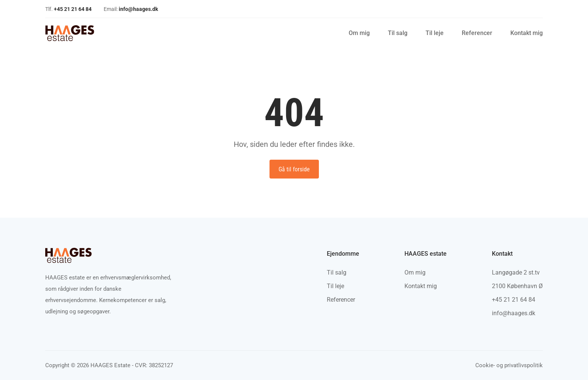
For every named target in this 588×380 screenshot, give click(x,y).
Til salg (398, 33)
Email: (131, 9)
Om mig (359, 33)
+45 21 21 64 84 (514, 300)
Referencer (477, 33)
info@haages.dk (514, 313)
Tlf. (68, 9)
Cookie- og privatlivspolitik (509, 365)
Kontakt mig (527, 33)
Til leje (435, 33)
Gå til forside (294, 169)
